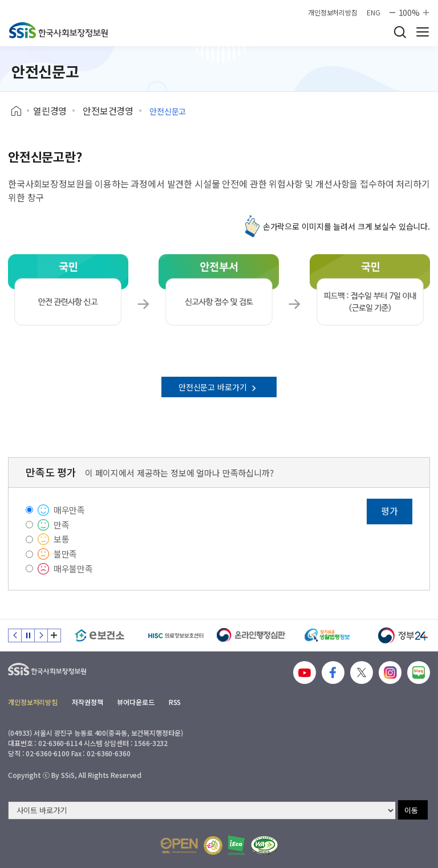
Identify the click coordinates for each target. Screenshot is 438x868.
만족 (62, 525)
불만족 (66, 554)
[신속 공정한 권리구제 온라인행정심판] (251, 635)
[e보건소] (100, 635)
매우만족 (69, 510)
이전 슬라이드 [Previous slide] (15, 635)
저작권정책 (87, 702)
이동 (411, 810)
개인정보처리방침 (333, 13)
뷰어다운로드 (135, 702)
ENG (374, 13)
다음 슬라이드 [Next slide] (41, 635)
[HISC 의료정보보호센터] (175, 635)
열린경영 (50, 111)
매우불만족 (73, 569)
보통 (62, 539)
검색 (400, 32)
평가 (390, 511)
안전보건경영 (108, 111)
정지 (28, 635)
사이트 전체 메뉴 (423, 32)
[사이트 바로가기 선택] (202, 810)
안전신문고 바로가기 (219, 387)
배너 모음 (54, 635)
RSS (175, 702)
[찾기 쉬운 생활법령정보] (327, 635)
